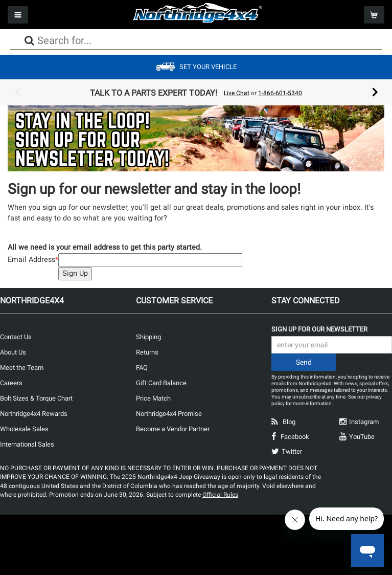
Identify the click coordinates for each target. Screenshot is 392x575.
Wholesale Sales (24, 429)
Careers (11, 383)
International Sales (27, 444)
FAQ (142, 368)
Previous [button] (17, 93)
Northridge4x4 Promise (169, 414)
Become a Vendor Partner (173, 429)
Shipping (148, 337)
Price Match (153, 398)
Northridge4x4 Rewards (34, 414)
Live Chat (237, 93)
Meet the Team (22, 368)
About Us (13, 352)
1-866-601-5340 (280, 93)
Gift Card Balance (161, 383)
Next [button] (375, 93)
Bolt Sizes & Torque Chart (36, 398)
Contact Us (16, 337)
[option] (196, 93)
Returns (147, 352)
